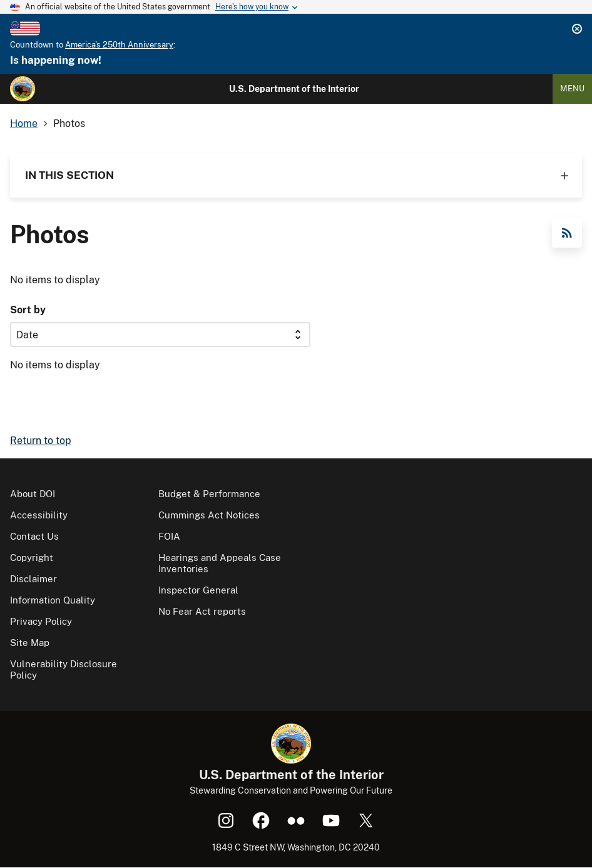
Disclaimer (33, 579)
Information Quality (53, 600)
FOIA (169, 536)
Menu (572, 88)
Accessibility (39, 515)
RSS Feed (567, 233)
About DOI (33, 494)
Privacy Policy (41, 621)
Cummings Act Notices (209, 515)
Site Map (30, 643)
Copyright (32, 558)
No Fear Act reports (202, 611)
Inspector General (198, 590)
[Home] (23, 89)
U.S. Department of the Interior (294, 89)
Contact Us (34, 536)
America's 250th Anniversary (119, 45)
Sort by (28, 310)
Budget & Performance (209, 494)
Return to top (41, 441)
